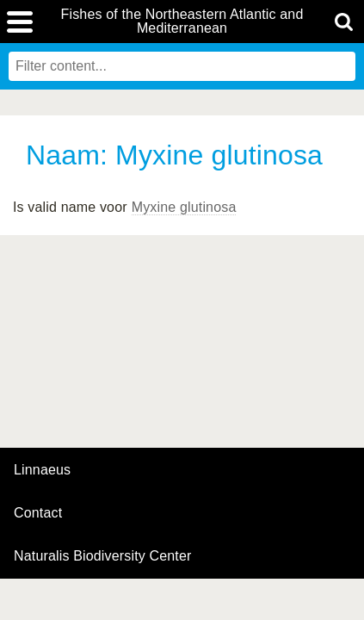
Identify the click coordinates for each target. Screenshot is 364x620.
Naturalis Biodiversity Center (103, 556)
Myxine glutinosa (184, 207)
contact (38, 513)
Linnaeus (42, 470)
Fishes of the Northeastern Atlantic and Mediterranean (182, 22)
